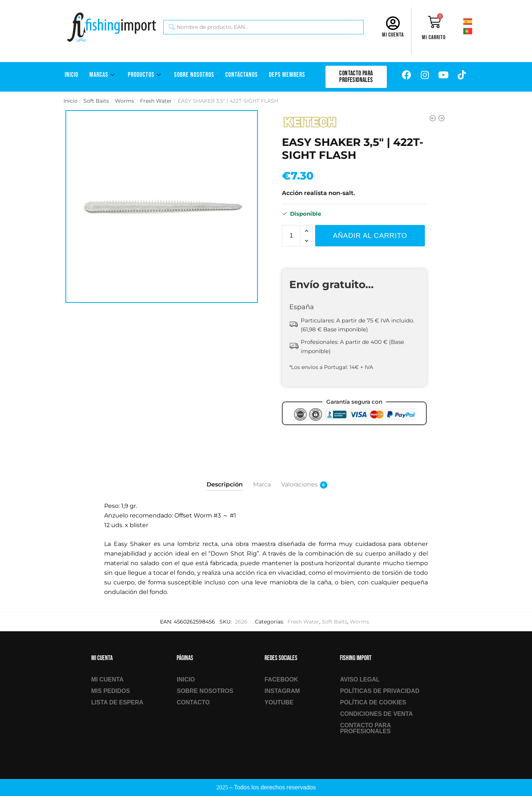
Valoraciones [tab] (299, 485)
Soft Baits (96, 101)
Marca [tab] (262, 484)
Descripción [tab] (225, 484)
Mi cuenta (393, 35)
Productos (145, 75)
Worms (125, 101)
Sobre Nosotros (194, 75)
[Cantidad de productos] (291, 236)
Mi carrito (434, 37)
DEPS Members (287, 75)
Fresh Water (156, 101)
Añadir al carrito (370, 235)
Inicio (71, 75)
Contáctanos (242, 75)
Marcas (103, 75)
